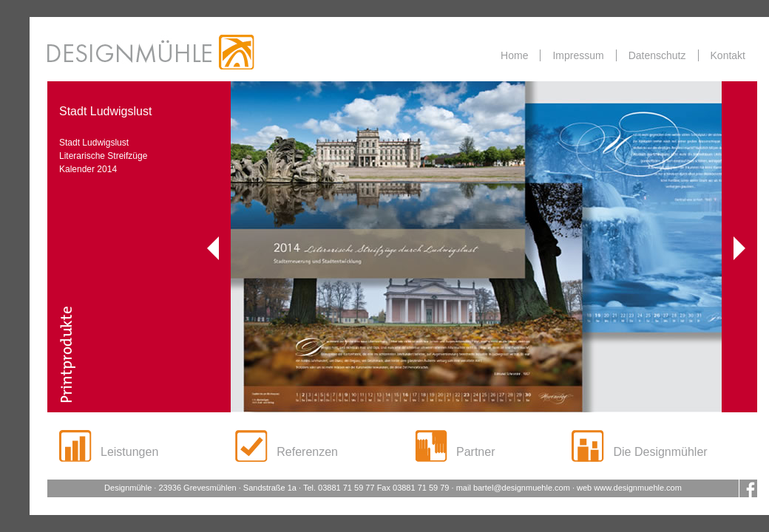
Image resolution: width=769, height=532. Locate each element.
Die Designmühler (660, 452)
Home (514, 55)
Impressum (578, 55)
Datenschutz (657, 55)
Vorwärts (739, 248)
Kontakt (728, 55)
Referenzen (307, 452)
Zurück (213, 248)
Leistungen (129, 452)
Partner (475, 452)
